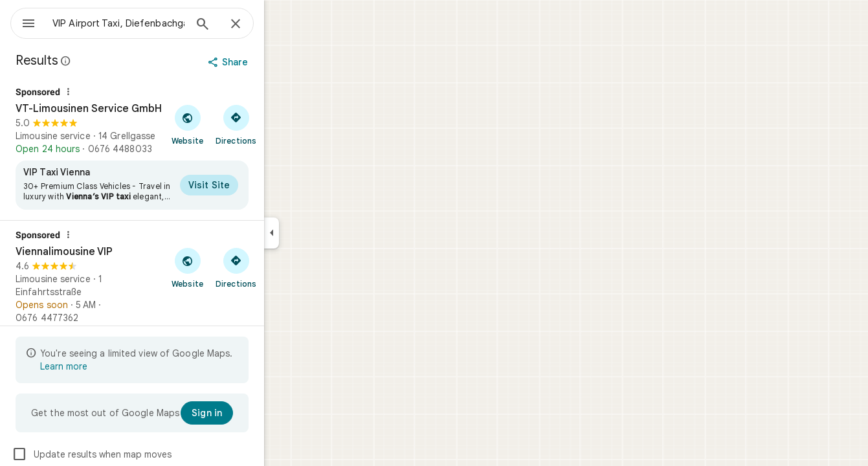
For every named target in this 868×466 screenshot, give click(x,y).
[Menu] (23, 22)
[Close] (282, 25)
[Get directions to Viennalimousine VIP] (283, 267)
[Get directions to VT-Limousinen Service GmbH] (283, 124)
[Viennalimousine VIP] (179, 305)
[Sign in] (253, 413)
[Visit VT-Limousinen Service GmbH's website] (234, 124)
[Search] (249, 25)
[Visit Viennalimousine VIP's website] (234, 267)
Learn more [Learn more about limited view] (110, 366)
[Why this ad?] (115, 92)
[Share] (276, 62)
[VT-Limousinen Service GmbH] (179, 149)
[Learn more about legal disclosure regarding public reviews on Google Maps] (113, 61)
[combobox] (152, 23)
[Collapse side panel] (318, 233)
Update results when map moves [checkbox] (138, 454)
